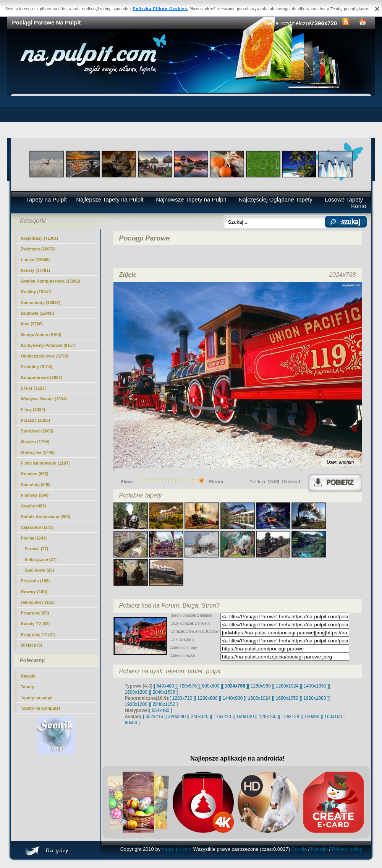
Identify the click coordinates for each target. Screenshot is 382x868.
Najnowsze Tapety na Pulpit (191, 199)
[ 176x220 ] (222, 717)
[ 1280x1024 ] (287, 686)
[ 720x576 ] (188, 686)
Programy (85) (35, 613)
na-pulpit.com (177, 849)
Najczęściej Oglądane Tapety (276, 199)
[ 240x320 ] (200, 717)
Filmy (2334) (33, 410)
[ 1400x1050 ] (315, 686)
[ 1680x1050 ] (287, 698)
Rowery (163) (34, 592)
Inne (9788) (32, 324)
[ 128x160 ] (268, 717)
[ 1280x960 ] (261, 686)
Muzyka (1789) (35, 442)
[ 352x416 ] (154, 717)
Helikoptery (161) (38, 602)
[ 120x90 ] (312, 717)
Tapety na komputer (41, 708)
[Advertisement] (191, 117)
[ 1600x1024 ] (259, 698)
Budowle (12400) (38, 313)
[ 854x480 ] (161, 710)
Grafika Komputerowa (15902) (51, 281)
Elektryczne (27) (41, 559)
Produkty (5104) (37, 367)
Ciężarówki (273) (37, 527)
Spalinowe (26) (40, 570)
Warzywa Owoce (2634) (44, 399)
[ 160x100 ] (245, 717)
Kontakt (319, 849)
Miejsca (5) (32, 645)
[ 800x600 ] (211, 686)
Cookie (299, 849)
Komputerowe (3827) (42, 377)
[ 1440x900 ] (233, 698)
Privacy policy (347, 849)
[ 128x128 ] (290, 717)
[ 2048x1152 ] (164, 704)
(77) (37, 549)
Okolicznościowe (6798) (45, 356)
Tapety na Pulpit (46, 199)
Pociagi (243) (34, 538)
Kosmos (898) (35, 474)
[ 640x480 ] (165, 686)
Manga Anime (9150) (41, 335)
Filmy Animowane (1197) (45, 463)
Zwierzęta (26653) (38, 249)
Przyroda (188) (36, 581)
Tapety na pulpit (37, 697)
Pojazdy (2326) (36, 420)
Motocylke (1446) (38, 452)
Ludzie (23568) (36, 260)
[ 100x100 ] (333, 717)
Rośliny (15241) (36, 292)
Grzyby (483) (34, 506)
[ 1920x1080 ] (315, 698)
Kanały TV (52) (36, 624)
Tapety (28, 687)
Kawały (28, 676)
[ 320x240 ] (177, 717)
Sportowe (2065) (37, 431)
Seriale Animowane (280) (46, 517)
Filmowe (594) (35, 495)
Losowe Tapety (344, 199)
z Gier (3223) (33, 388)
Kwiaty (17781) (36, 270)
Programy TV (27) (38, 634)
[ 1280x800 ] (207, 698)
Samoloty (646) (36, 484)
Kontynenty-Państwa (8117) (49, 345)
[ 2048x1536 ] (164, 692)
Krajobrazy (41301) (40, 238)
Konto (359, 206)
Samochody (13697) (41, 302)
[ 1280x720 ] (182, 698)
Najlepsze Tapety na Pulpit (110, 199)
